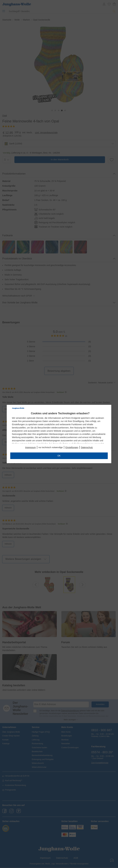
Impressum (30, 447)
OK (59, 456)
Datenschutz (87, 447)
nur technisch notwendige (51, 447)
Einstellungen (72, 447)
